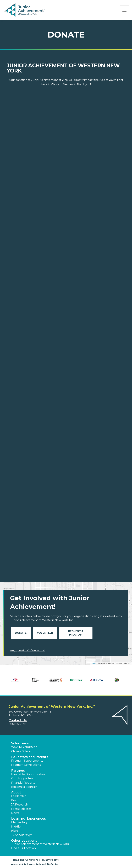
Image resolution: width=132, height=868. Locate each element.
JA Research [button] (20, 805)
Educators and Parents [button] (30, 757)
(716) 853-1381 (18, 724)
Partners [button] (18, 771)
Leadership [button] (19, 796)
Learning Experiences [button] (29, 819)
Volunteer (45, 633)
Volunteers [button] (20, 743)
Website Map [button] (37, 864)
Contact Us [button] (18, 720)
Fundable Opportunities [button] (28, 774)
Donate (21, 633)
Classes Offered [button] (22, 751)
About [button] (16, 792)
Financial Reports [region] (23, 783)
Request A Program (76, 633)
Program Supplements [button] (27, 761)
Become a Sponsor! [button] (24, 787)
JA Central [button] (53, 864)
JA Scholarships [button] (22, 835)
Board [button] (15, 800)
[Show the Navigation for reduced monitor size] (124, 10)
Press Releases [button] (21, 809)
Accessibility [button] (19, 864)
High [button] (14, 831)
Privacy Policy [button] (49, 860)
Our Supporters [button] (22, 778)
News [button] (15, 813)
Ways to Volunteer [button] (24, 747)
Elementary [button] (19, 822)
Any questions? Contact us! (28, 650)
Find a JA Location (23, 848)
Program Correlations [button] (26, 765)
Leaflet (93, 663)
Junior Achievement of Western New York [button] (40, 844)
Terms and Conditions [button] (25, 860)
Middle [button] (16, 827)
